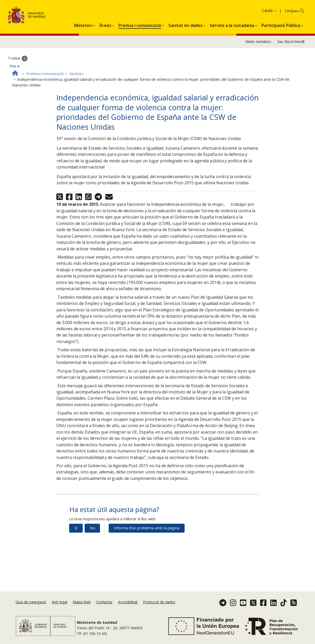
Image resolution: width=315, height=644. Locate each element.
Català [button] (270, 27)
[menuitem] (83, 41)
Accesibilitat (128, 602)
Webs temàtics (258, 58)
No (93, 544)
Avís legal (59, 602)
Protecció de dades (159, 602)
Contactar (104, 602)
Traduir (18, 75)
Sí (76, 544)
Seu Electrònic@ (291, 58)
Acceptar (300, 12)
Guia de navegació (31, 602)
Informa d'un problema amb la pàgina (147, 544)
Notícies (77, 90)
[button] (83, 41)
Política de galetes (272, 12)
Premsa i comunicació (45, 90)
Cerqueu (292, 27)
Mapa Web (82, 602)
